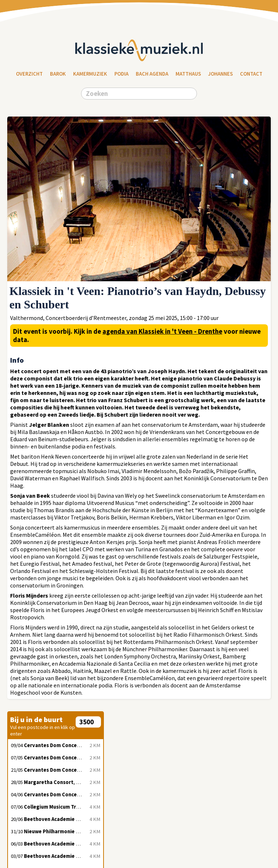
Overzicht (29, 74)
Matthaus (188, 74)
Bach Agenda (152, 74)
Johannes (220, 74)
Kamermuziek (90, 74)
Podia (121, 74)
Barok (58, 74)
